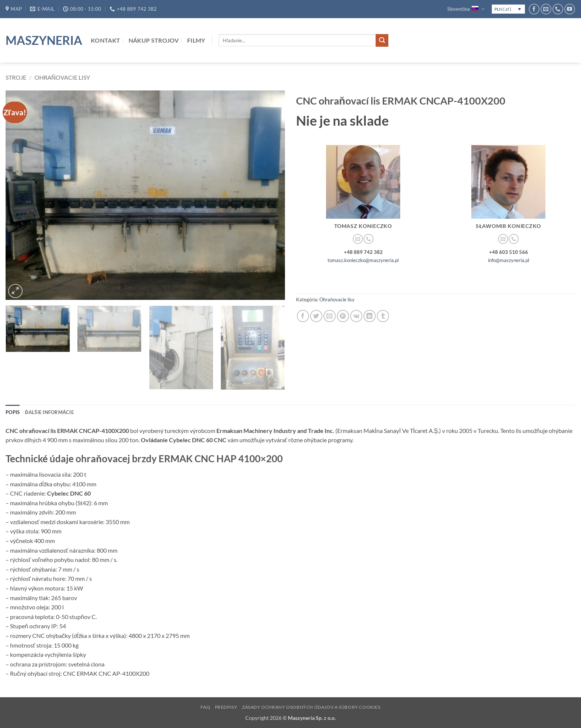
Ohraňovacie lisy (62, 77)
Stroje (16, 77)
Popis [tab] (13, 412)
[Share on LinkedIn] (370, 316)
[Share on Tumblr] (383, 316)
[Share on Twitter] (316, 316)
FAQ (205, 707)
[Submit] (382, 40)
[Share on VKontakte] (356, 316)
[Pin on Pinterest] (343, 316)
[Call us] (558, 9)
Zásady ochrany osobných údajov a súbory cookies (311, 707)
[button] (15, 291)
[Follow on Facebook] (534, 9)
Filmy (196, 40)
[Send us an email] (546, 9)
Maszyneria (43, 40)
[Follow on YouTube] (570, 9)
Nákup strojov (154, 40)
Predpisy (226, 707)
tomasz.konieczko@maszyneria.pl (363, 260)
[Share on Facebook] (303, 316)
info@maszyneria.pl (509, 260)
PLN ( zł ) (503, 9)
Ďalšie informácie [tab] (49, 412)
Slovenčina (466, 9)
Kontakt (105, 40)
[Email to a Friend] (330, 316)
